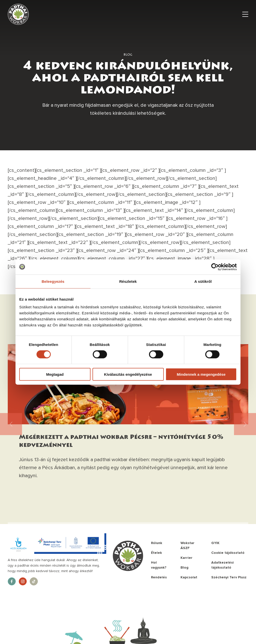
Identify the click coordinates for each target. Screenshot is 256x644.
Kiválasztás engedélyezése (128, 374)
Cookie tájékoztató (228, 553)
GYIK (215, 543)
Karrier (186, 558)
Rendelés (159, 577)
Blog (184, 567)
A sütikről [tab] (203, 281)
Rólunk (157, 543)
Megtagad (55, 374)
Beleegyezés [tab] (53, 281)
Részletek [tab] (128, 281)
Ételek (156, 553)
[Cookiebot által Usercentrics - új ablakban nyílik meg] (215, 267)
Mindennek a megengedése (201, 374)
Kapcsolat (189, 577)
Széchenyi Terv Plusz (229, 577)
